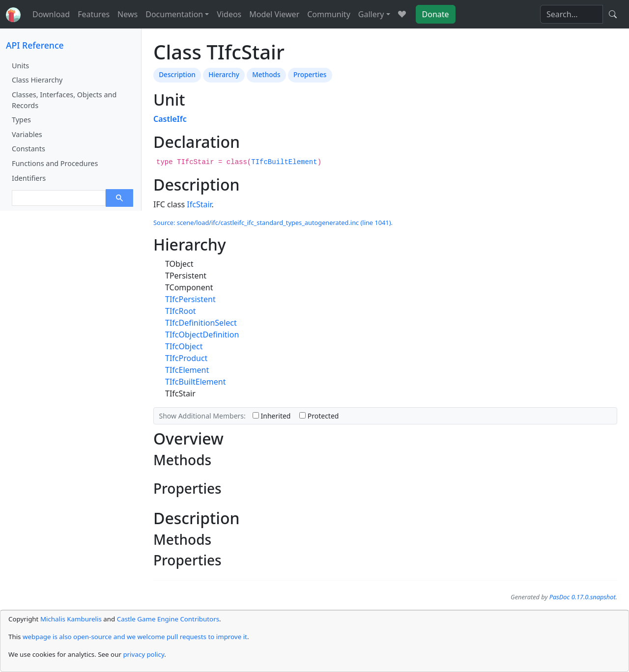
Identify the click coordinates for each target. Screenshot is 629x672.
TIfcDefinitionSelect (201, 323)
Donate (436, 14)
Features (94, 14)
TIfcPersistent (190, 299)
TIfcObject (184, 346)
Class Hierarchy (37, 80)
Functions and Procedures (55, 163)
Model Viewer (274, 14)
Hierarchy (224, 74)
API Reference (35, 45)
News (128, 14)
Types (21, 120)
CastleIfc (170, 119)
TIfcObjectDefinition (202, 335)
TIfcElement (187, 370)
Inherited (272, 416)
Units (20, 66)
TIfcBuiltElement (284, 162)
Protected (319, 416)
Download (51, 14)
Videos (229, 14)
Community (329, 14)
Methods (266, 74)
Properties (310, 74)
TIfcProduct (186, 358)
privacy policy (143, 654)
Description (177, 74)
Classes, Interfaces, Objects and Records (64, 100)
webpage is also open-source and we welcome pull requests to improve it (135, 637)
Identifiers (29, 178)
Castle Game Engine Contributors (168, 619)
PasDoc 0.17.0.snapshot (583, 597)
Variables (27, 134)
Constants (29, 149)
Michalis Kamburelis (71, 619)
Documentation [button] (174, 14)
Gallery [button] (371, 14)
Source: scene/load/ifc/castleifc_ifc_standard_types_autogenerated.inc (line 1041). (273, 223)
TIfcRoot (181, 311)
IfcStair (199, 204)
